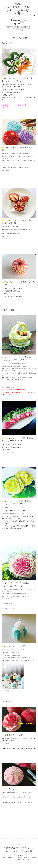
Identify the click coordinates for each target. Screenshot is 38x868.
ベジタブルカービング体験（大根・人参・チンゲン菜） (17, 80)
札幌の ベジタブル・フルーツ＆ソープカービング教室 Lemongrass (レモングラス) (19, 14)
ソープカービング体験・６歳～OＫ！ (18, 149)
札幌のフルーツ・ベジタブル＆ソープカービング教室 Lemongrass (19, 851)
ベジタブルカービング (13, 735)
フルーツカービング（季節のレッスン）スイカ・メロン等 (18, 584)
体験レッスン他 (19, 38)
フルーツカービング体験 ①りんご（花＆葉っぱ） (18, 222)
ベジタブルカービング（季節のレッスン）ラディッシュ (18, 439)
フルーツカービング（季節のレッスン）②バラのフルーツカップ (18, 502)
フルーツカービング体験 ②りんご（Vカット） (18, 283)
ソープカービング (11, 789)
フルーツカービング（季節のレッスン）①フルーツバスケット (18, 359)
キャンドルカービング (14, 646)
